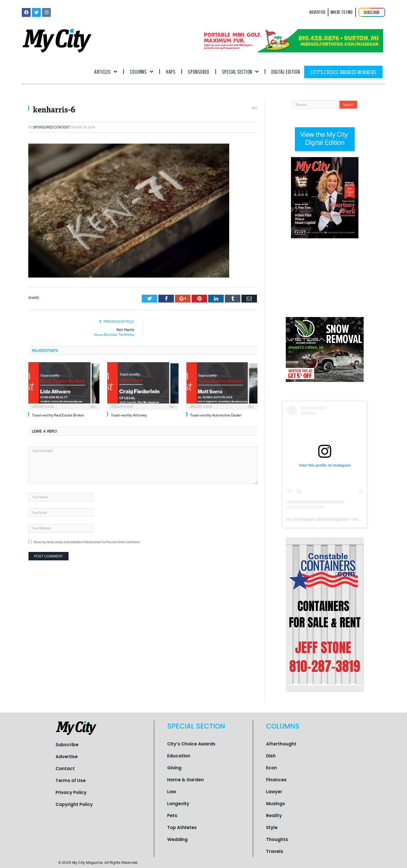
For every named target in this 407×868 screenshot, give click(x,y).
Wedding (177, 839)
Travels (275, 851)
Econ (272, 768)
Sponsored (199, 72)
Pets (172, 816)
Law (172, 792)
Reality (274, 816)
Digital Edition (286, 72)
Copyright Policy (74, 804)
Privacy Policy (71, 792)
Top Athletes (182, 827)
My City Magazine (301, 519)
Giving (174, 768)
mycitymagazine (334, 519)
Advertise (67, 757)
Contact (65, 769)
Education (179, 756)
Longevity (178, 804)
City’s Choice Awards (191, 744)
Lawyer (274, 792)
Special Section (240, 72)
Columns (142, 72)
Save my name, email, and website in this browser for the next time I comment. (87, 542)
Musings (276, 804)
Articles (106, 72)
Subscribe (67, 745)
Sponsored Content (51, 127)
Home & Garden (185, 780)
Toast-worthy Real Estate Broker (58, 415)
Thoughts (277, 839)
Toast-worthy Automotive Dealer (216, 415)
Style (272, 827)
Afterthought (281, 744)
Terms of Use (71, 780)
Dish (271, 756)
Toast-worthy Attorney (129, 415)
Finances (276, 780)
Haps (171, 72)
